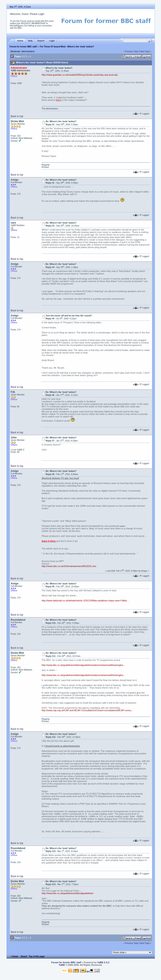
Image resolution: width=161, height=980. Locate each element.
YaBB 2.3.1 (103, 962)
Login (41, 14)
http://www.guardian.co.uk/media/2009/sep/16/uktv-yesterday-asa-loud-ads (80, 75)
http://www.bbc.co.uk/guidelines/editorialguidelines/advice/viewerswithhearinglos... (83, 665)
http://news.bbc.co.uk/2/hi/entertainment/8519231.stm (69, 566)
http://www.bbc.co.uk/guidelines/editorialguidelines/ (68, 893)
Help (30, 41)
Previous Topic (132, 51)
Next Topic (145, 51)
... (28, 56)
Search (41, 41)
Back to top (17, 116)
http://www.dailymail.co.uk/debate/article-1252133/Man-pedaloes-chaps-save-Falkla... (85, 601)
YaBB (62, 965)
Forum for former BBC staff (23, 47)
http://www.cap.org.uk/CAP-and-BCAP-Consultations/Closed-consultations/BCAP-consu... (87, 710)
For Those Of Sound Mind (53, 47)
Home (20, 41)
